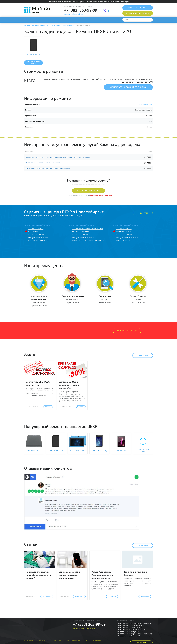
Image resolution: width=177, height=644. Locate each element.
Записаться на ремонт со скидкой (128, 87)
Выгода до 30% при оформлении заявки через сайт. (69, 385)
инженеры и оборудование (73, 299)
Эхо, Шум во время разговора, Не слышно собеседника (48, 168)
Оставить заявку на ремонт (89, 191)
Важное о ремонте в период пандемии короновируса (69, 575)
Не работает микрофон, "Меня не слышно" (43, 163)
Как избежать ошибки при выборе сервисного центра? (38, 575)
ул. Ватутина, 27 (124, 228)
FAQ (87, 640)
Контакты (97, 640)
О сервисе (29, 640)
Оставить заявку (138, 13)
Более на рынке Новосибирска (138, 299)
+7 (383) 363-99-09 (81, 10)
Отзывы (58, 640)
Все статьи (142, 545)
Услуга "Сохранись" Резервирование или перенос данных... (102, 575)
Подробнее (48, 407)
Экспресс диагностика (105, 299)
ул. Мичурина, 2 (36, 228)
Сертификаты (44, 640)
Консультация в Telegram (39, 237)
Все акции (142, 355)
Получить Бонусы (127, 331)
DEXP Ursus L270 (145, 104)
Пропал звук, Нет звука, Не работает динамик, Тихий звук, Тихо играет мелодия (58, 157)
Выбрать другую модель (33, 63)
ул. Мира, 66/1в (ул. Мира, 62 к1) (88, 228)
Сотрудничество (73, 640)
